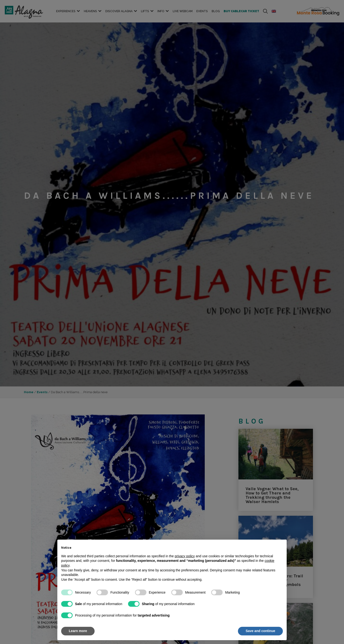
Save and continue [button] (260, 631)
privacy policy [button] (185, 556)
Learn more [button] (78, 631)
